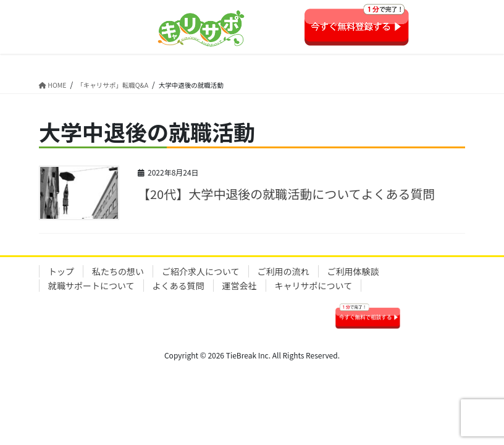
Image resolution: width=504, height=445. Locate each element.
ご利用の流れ (283, 271)
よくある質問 (178, 286)
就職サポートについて (91, 286)
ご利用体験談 (353, 271)
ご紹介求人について (201, 271)
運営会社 (240, 286)
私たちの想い (118, 271)
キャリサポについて (314, 286)
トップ (61, 271)
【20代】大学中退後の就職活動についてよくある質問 (287, 194)
